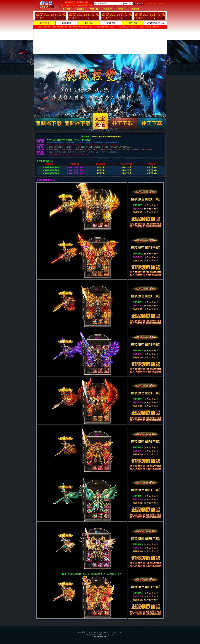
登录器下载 (101, 167)
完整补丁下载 (126, 167)
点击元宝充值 (152, 167)
